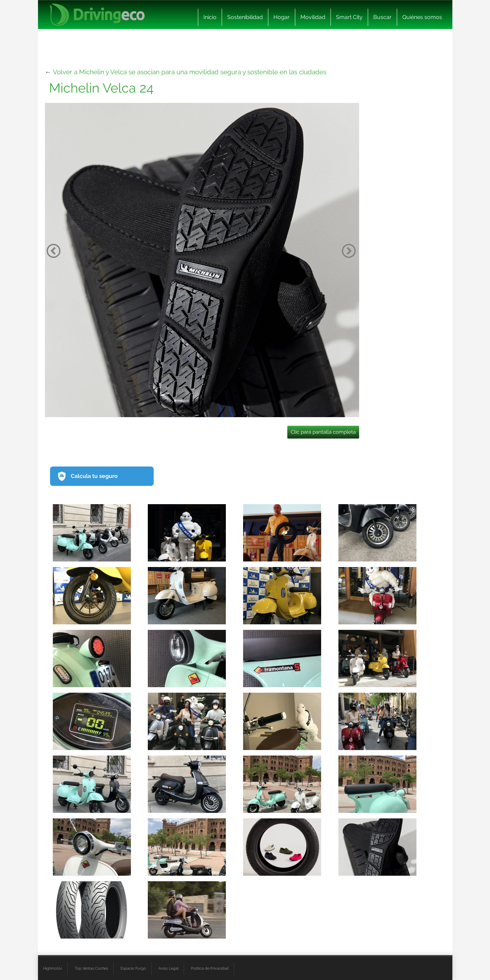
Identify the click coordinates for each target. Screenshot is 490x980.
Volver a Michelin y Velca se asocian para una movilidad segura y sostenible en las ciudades (190, 72)
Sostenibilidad (245, 17)
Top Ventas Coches (91, 968)
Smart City (349, 17)
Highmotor (53, 968)
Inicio (210, 17)
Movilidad (313, 17)
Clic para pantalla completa (323, 432)
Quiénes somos (422, 17)
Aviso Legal (169, 968)
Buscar (382, 17)
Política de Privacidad (210, 968)
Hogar (282, 17)
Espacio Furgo (133, 968)
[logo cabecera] (97, 15)
